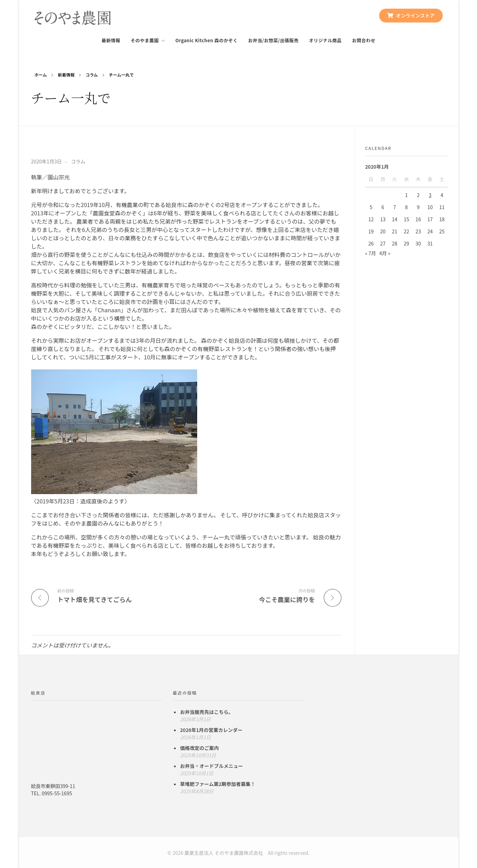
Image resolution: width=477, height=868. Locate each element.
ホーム (41, 75)
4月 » (385, 253)
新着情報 (66, 75)
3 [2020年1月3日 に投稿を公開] (430, 195)
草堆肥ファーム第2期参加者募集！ (218, 784)
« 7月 (371, 253)
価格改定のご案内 (199, 748)
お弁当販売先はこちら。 (207, 712)
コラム (92, 75)
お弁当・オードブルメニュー (211, 766)
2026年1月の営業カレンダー (211, 730)
